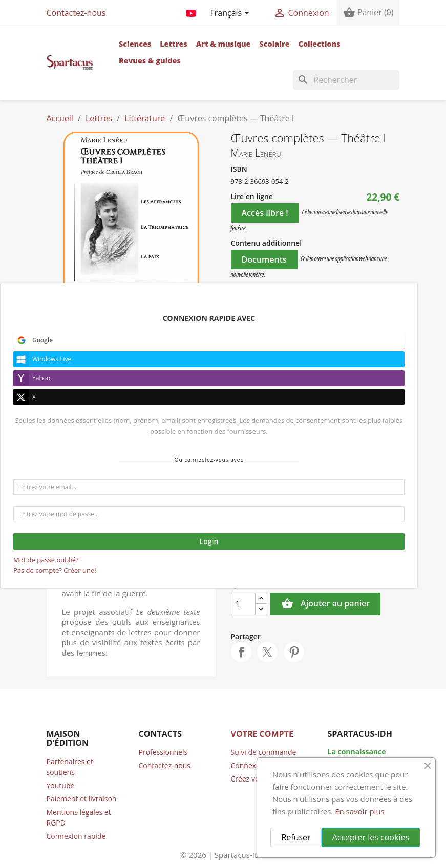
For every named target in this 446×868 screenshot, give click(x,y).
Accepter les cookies (371, 837)
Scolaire (274, 44)
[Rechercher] (346, 80)
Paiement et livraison (82, 799)
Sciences (135, 44)
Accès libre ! (265, 213)
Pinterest (294, 652)
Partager (241, 652)
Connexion (249, 765)
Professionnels (163, 752)
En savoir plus (360, 811)
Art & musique (224, 44)
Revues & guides (150, 61)
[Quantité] (243, 604)
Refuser (296, 837)
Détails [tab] (129, 396)
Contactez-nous (76, 13)
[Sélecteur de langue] (231, 14)
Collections (320, 44)
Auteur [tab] (84, 396)
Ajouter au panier (325, 604)
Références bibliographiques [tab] (128, 416)
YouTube (191, 11)
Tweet (267, 652)
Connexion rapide (76, 836)
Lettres (174, 44)
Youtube (61, 785)
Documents (264, 259)
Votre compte (262, 734)
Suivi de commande (264, 752)
